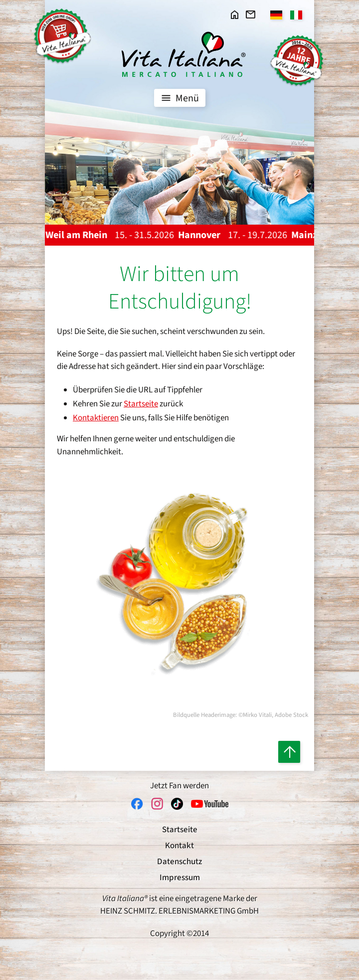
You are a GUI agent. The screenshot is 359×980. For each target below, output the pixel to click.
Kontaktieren (96, 418)
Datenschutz (179, 862)
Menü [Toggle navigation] (179, 98)
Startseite (141, 404)
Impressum (180, 878)
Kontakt (179, 846)
